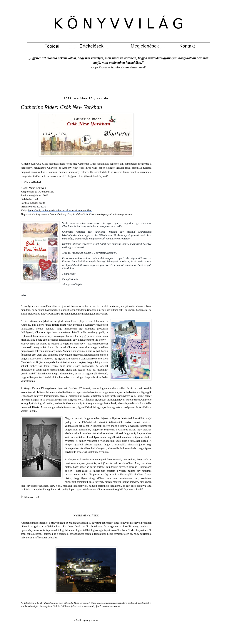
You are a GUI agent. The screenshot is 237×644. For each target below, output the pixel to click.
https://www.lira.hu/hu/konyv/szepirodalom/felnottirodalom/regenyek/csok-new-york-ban (84, 214)
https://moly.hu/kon (60, 210)
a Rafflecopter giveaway (86, 620)
